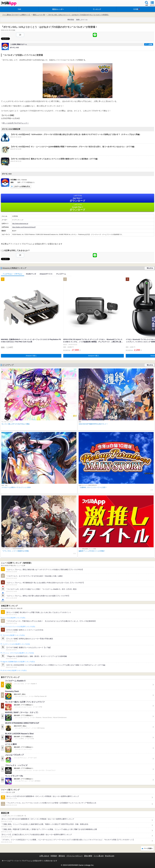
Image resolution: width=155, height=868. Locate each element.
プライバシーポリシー (75, 856)
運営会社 (62, 856)
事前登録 (71, 20)
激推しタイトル (82, 20)
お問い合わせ (44, 856)
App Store (77, 198)
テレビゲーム (61, 274)
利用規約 (54, 856)
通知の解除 (88, 856)
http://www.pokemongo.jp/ (20, 224)
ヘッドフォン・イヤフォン (13, 274)
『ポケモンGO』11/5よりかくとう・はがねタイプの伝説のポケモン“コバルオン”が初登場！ (78, 15)
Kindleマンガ (31, 274)
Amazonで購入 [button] (31, 356)
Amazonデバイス (46, 274)
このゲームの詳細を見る (22, 186)
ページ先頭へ (148, 848)
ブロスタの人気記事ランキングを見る (13, 635)
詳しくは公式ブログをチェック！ (16, 123)
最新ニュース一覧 (39, 15)
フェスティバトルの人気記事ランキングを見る (16, 644)
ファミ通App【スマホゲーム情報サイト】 (17, 15)
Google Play (77, 207)
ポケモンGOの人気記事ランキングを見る (14, 670)
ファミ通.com (99, 856)
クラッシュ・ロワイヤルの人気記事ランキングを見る (18, 653)
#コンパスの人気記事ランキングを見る (14, 618)
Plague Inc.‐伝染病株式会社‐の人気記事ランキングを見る (19, 662)
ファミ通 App (9, 4)
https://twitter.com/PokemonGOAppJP (24, 227)
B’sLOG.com (110, 856)
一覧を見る (149, 268)
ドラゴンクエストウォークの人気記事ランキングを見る (19, 627)
